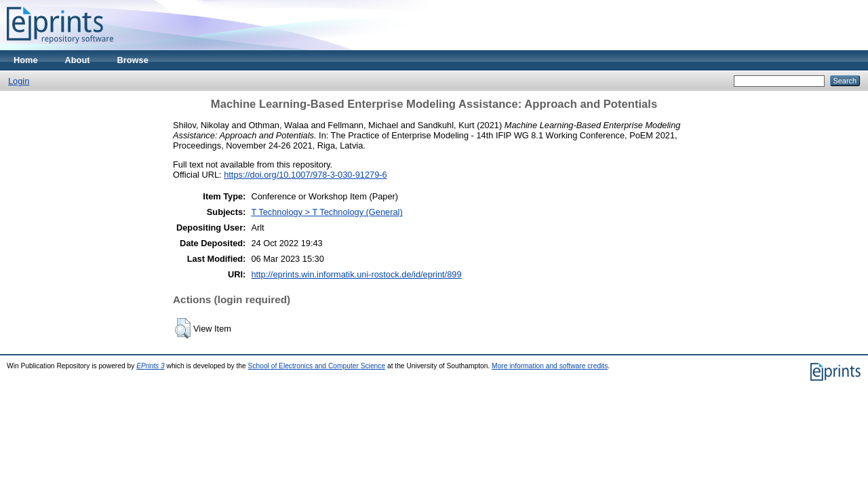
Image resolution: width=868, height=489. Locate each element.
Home (26, 60)
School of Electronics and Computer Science (317, 366)
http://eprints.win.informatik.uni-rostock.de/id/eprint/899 (356, 274)
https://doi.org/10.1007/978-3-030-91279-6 (305, 175)
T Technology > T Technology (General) (327, 212)
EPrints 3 (151, 366)
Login (19, 81)
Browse (133, 60)
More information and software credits (550, 366)
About (78, 60)
